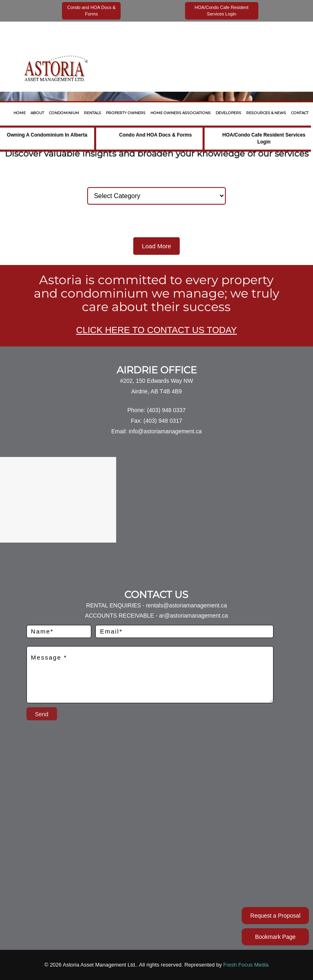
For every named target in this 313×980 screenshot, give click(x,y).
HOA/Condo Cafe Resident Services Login (264, 138)
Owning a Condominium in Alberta (47, 135)
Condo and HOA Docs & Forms (155, 135)
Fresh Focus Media (246, 965)
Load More (156, 246)
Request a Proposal (275, 916)
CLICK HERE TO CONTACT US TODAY (156, 330)
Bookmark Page (276, 937)
